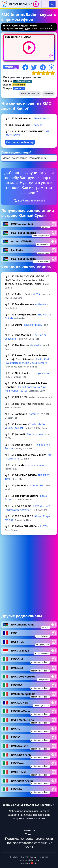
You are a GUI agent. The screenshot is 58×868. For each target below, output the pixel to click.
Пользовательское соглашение (29, 843)
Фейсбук (48, 93)
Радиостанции (29, 25)
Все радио (10, 25)
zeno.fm (35, 93)
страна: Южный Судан (18, 28)
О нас (29, 834)
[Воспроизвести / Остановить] (36, 4)
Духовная (19, 89)
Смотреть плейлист (20, 142)
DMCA (29, 847)
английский (19, 85)
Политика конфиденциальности (29, 838)
